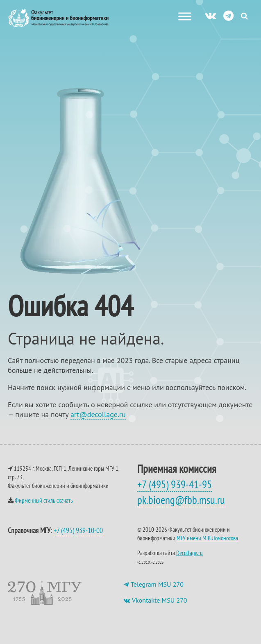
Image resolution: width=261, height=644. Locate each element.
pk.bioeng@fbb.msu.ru (181, 500)
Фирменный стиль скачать (44, 500)
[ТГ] (228, 15)
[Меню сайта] (185, 16)
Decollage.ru (190, 553)
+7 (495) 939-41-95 (175, 484)
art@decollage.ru (98, 414)
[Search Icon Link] (244, 16)
